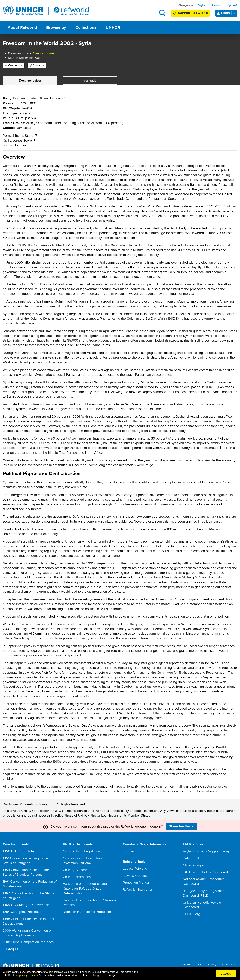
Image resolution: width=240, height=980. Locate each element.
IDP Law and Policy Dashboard (205, 872)
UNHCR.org (191, 914)
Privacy (212, 965)
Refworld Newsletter (138, 890)
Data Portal (191, 858)
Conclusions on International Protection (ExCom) (83, 861)
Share (37, 65)
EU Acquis (10, 949)
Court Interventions (77, 877)
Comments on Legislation (81, 851)
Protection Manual (136, 883)
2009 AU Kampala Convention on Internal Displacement (28, 933)
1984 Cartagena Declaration (23, 912)
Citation (13, 65)
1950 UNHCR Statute (18, 851)
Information (90, 81)
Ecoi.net (129, 851)
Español (217, 5)
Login (229, 13)
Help (200, 965)
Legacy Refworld (135, 869)
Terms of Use (230, 965)
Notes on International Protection (87, 912)
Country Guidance (76, 870)
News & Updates (135, 876)
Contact (187, 965)
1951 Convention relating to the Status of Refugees (25, 861)
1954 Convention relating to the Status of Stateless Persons (26, 872)
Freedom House (43, 53)
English (202, 5)
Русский (232, 5)
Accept (226, 973)
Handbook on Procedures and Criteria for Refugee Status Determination (85, 888)
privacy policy (27, 975)
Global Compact (195, 865)
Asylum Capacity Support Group (206, 851)
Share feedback (181, 826)
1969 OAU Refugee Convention (26, 905)
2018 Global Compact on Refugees (28, 942)
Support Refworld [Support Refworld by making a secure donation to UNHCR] (193, 13)
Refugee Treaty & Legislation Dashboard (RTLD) (204, 893)
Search (162, 13)
